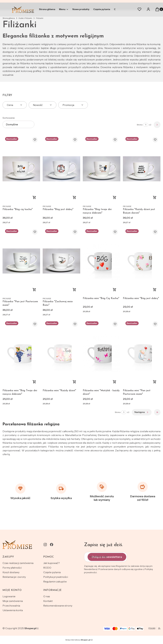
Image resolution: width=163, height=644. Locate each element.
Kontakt (48, 601)
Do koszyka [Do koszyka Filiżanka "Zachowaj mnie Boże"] (74, 290)
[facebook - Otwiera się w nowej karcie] (52, 545)
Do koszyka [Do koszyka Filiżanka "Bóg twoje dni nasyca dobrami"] (115, 197)
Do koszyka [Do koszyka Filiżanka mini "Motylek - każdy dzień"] (115, 382)
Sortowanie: (9, 118)
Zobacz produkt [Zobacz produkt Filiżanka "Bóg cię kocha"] (34, 197)
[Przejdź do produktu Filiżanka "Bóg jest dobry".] (61, 169)
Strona (140, 125)
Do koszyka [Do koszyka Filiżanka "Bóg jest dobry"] (74, 197)
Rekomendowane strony (58, 606)
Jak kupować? (51, 563)
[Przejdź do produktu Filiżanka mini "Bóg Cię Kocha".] (102, 261)
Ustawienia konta (13, 610)
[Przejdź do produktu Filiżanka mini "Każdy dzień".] (61, 353)
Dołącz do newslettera (107, 557)
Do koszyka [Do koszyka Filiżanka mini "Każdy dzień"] (74, 382)
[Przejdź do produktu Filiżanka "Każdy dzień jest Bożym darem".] (142, 169)
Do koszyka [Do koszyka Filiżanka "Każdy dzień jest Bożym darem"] (155, 197)
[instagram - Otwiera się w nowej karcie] (45, 545)
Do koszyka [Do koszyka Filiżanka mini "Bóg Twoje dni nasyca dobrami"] (34, 382)
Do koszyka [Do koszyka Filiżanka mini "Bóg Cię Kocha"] (115, 290)
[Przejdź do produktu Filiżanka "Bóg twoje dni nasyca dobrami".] (102, 169)
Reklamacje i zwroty (14, 577)
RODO (47, 568)
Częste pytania (52, 572)
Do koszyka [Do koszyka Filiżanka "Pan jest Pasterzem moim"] (34, 290)
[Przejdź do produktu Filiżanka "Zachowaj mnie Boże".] (61, 261)
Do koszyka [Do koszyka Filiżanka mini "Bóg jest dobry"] (155, 290)
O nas (47, 596)
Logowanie (9, 596)
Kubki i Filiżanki (25, 18)
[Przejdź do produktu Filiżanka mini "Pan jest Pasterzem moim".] (142, 353)
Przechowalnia (11, 606)
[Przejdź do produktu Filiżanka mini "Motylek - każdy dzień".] (102, 353)
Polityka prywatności (56, 577)
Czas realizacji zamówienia (18, 563)
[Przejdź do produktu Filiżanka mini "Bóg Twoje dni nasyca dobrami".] (21, 353)
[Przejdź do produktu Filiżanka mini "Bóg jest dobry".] (142, 261)
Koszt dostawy (11, 572)
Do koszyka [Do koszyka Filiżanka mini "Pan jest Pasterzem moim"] (155, 382)
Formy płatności (12, 568)
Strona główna (9, 18)
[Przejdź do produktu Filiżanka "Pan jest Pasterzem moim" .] (21, 261)
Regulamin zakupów (55, 581)
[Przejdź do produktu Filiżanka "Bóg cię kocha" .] (21, 169)
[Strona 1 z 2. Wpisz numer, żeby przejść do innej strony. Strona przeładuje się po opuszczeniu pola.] (146, 125)
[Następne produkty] (142, 412)
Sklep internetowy (78, 640)
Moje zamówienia (13, 601)
